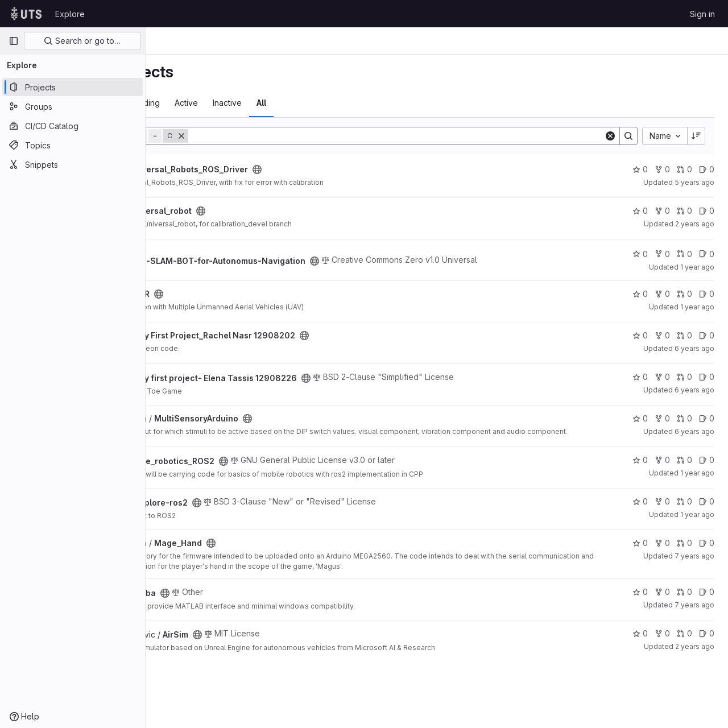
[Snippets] (73, 164)
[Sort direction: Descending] (696, 136)
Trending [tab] (246, 103)
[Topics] (73, 145)
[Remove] (284, 136)
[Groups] (73, 106)
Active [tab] (289, 103)
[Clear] (610, 136)
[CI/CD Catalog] (73, 126)
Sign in (702, 14)
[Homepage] (26, 14)
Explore (70, 14)
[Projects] (73, 87)
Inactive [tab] (330, 103)
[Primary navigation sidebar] (14, 41)
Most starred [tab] (190, 103)
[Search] (448, 136)
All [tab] (364, 103)
